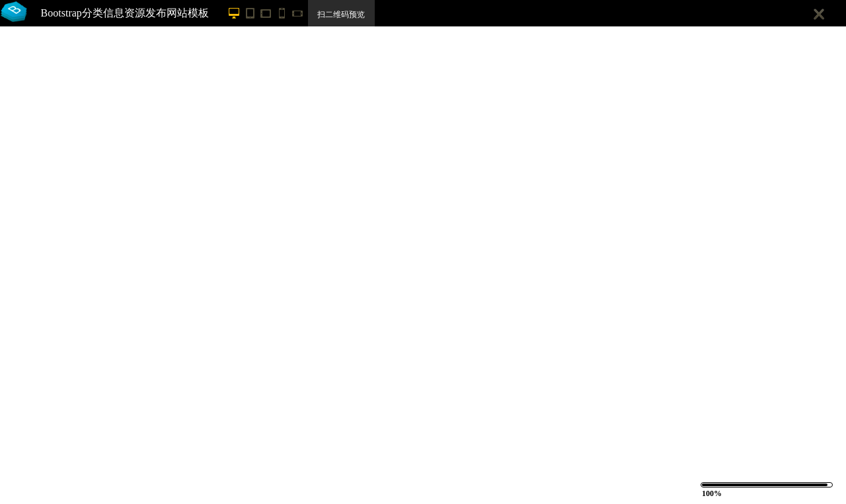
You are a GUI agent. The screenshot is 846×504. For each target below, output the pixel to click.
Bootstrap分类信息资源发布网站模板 (125, 13)
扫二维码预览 (341, 15)
